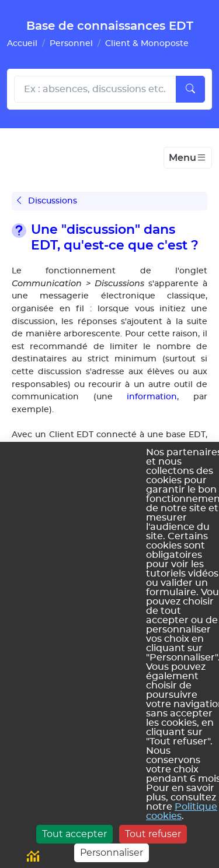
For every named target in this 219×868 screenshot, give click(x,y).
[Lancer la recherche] (190, 89)
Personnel (71, 43)
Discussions (47, 201)
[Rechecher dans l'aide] (95, 89)
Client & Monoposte (147, 43)
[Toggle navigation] (188, 158)
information (152, 397)
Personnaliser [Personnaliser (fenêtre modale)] (112, 853)
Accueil (22, 43)
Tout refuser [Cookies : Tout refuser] (153, 834)
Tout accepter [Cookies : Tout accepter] (74, 834)
